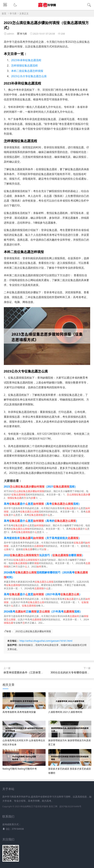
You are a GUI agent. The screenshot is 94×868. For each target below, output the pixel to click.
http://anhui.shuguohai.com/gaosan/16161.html (46, 641)
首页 (4, 13)
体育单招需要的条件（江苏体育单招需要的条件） (33, 672)
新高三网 (53, 806)
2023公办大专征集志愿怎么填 (29, 76)
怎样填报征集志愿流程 (24, 65)
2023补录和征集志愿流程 (26, 60)
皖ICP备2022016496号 (70, 806)
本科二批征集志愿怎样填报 (27, 71)
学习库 (13, 13)
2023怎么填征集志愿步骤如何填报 (33, 631)
